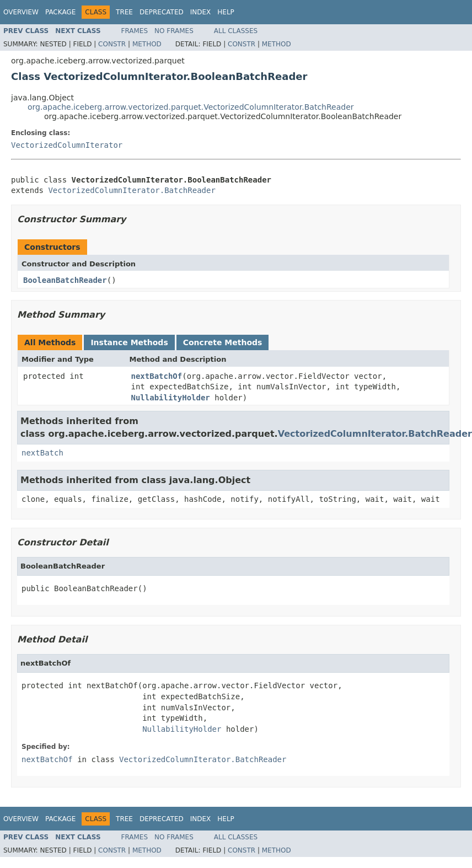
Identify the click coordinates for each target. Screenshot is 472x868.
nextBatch (42, 453)
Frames (135, 31)
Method (147, 44)
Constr (112, 44)
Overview (21, 12)
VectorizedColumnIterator (67, 145)
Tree (124, 12)
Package (60, 12)
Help (226, 12)
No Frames (174, 31)
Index (201, 12)
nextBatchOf (157, 376)
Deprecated (162, 12)
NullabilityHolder (171, 398)
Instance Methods (129, 342)
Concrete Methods (223, 342)
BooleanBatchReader (65, 280)
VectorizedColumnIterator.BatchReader (132, 190)
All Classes (236, 31)
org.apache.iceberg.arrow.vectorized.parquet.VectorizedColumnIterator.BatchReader (191, 107)
